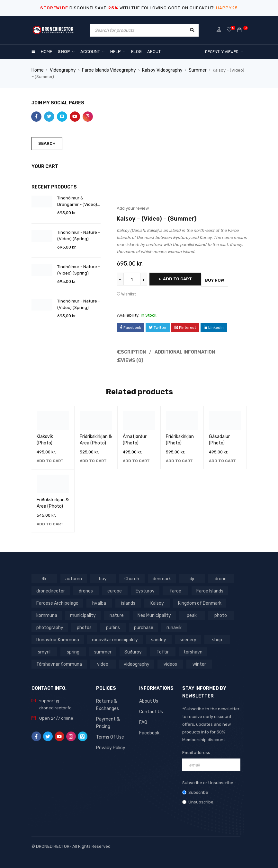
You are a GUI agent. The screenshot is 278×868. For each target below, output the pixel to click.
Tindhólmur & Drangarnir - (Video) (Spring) (77, 201)
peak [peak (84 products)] (187, 613)
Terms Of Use (109, 726)
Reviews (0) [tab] (130, 358)
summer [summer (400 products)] (44, 649)
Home (37, 70)
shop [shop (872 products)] (159, 637)
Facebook (149, 729)
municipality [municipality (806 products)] (81, 613)
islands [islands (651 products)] (128, 601)
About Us (148, 699)
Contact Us (150, 709)
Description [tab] (131, 350)
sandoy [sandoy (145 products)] (101, 637)
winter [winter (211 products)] (111, 662)
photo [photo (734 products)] (216, 613)
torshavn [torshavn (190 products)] (133, 649)
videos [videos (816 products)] (82, 662)
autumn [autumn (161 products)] (73, 576)
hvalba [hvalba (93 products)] (99, 601)
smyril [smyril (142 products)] (188, 637)
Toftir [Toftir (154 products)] (103, 649)
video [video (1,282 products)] (219, 649)
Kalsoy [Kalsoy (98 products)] (157, 601)
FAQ (143, 719)
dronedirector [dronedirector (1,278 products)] (50, 588)
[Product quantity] (133, 279)
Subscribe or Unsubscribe (208, 780)
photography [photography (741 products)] (49, 625)
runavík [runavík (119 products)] (173, 625)
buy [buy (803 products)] (102, 576)
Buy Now (226, 279)
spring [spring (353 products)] (216, 637)
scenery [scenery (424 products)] (130, 637)
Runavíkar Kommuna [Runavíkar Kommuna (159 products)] (214, 625)
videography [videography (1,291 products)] (49, 662)
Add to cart (182, 279)
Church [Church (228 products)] (131, 576)
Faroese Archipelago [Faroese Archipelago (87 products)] (57, 601)
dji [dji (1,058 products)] (191, 576)
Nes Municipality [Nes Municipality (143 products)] (150, 613)
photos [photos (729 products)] (83, 625)
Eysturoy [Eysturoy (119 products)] (143, 588)
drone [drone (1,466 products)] (219, 576)
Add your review (133, 208)
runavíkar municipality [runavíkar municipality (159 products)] (58, 637)
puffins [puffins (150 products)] (112, 625)
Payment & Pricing (114, 716)
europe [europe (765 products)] (114, 588)
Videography (62, 70)
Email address (196, 750)
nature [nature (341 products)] (113, 613)
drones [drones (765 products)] (85, 588)
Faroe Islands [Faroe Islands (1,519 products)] (207, 588)
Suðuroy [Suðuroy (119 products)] (74, 649)
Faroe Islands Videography (108, 70)
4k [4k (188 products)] (44, 576)
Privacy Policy (110, 736)
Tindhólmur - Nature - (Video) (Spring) (79, 235)
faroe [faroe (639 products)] (173, 588)
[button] (50, 459)
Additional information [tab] (186, 350)
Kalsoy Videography (160, 70)
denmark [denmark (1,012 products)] (161, 576)
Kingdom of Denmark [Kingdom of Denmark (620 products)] (198, 601)
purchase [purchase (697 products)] (143, 625)
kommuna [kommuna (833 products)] (46, 613)
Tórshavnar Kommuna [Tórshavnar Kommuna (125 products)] (176, 649)
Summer (194, 70)
